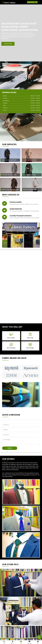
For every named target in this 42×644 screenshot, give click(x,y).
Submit (10, 448)
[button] (8, 44)
